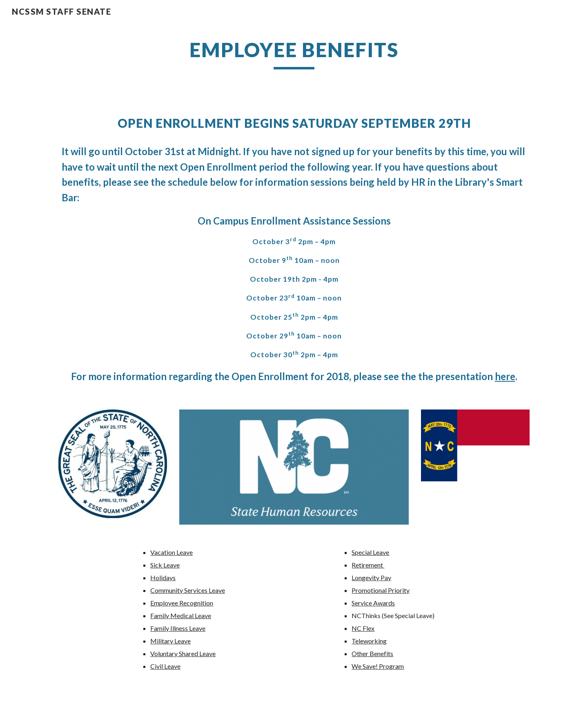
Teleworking (369, 641)
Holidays (163, 577)
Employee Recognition (182, 603)
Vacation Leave (171, 552)
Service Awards (373, 603)
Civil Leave (165, 666)
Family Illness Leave (178, 628)
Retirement (368, 565)
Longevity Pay (371, 577)
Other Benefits (372, 653)
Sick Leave (165, 565)
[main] (294, 53)
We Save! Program (378, 666)
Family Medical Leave (181, 615)
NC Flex (363, 628)
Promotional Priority (381, 590)
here (505, 376)
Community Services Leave (188, 590)
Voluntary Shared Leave (183, 653)
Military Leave (170, 641)
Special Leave (370, 552)
